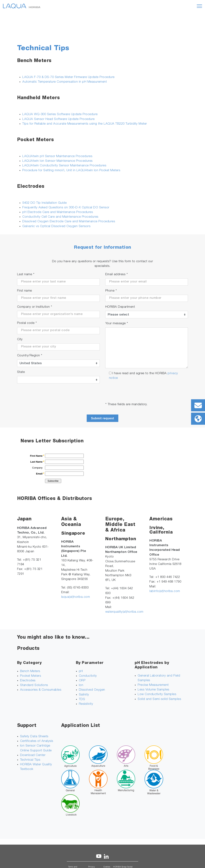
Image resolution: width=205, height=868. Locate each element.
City (20, 340)
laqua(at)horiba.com (76, 597)
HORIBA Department (120, 307)
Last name (26, 275)
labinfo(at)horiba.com (165, 591)
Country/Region (30, 356)
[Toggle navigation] (199, 6)
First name (25, 291)
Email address (117, 275)
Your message (117, 324)
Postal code (27, 323)
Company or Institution (35, 307)
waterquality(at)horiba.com (124, 612)
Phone (111, 291)
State (21, 372)
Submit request (102, 418)
